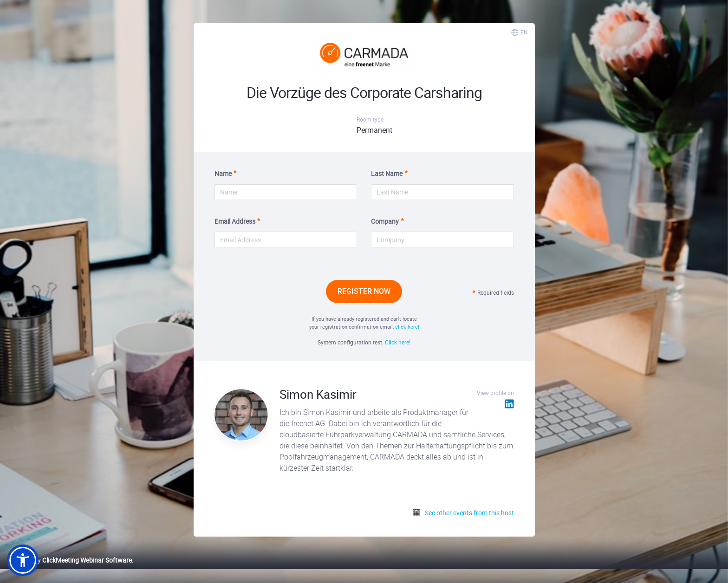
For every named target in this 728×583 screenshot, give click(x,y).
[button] (23, 560)
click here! (407, 327)
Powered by (69, 560)
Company (385, 221)
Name (223, 173)
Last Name (387, 173)
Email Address (235, 221)
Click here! (398, 342)
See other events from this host (463, 513)
